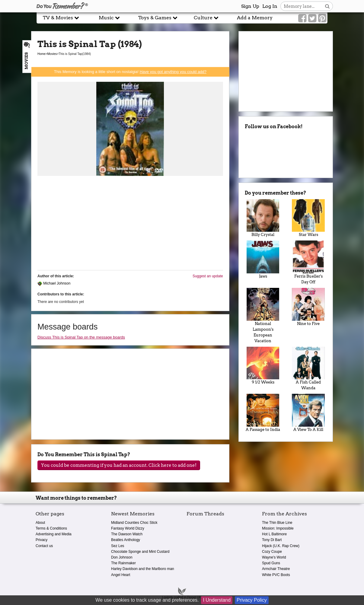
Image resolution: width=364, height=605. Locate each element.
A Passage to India (263, 413)
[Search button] (327, 6)
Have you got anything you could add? (173, 72)
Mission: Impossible (278, 528)
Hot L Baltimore (274, 534)
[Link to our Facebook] (302, 18)
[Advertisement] (130, 223)
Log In (270, 6)
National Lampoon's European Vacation (263, 315)
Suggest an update (208, 276)
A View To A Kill (308, 413)
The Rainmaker (123, 563)
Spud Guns (271, 563)
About (40, 523)
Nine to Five (308, 307)
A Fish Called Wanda (308, 369)
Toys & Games (158, 18)
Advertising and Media (54, 534)
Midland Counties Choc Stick (134, 523)
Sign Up (250, 6)
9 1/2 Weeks (263, 366)
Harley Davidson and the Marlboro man (143, 569)
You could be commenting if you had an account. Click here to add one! (119, 465)
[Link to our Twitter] (312, 18)
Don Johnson (122, 557)
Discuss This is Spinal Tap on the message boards (81, 337)
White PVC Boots (276, 575)
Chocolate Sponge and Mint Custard (140, 552)
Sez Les (118, 546)
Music (109, 18)
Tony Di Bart (272, 540)
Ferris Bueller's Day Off (308, 262)
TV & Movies (61, 18)
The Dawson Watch (127, 534)
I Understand (217, 600)
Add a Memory (255, 18)
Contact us (44, 546)
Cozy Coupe (272, 552)
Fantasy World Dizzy (128, 528)
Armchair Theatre (276, 569)
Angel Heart (121, 575)
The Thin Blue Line (277, 523)
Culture (206, 18)
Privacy (42, 540)
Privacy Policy (252, 600)
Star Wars (308, 218)
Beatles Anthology (126, 540)
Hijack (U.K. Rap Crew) (281, 546)
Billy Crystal (263, 218)
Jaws (263, 260)
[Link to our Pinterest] (322, 18)
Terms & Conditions (51, 528)
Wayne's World (274, 557)
